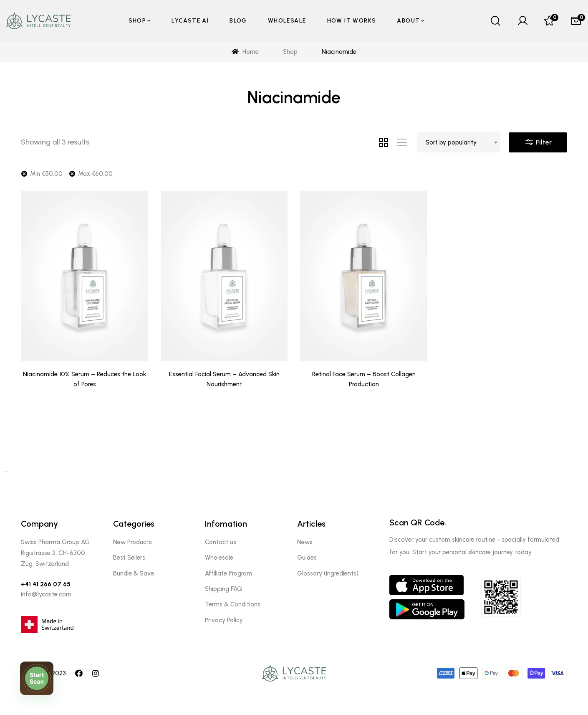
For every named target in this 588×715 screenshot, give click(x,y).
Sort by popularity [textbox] (451, 142)
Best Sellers (129, 558)
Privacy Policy (224, 620)
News (305, 542)
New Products (132, 542)
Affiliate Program (228, 573)
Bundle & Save (134, 573)
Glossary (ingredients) (328, 573)
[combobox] (459, 142)
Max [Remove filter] (95, 174)
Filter (538, 140)
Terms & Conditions (233, 604)
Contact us (221, 542)
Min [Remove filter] (46, 174)
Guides (307, 558)
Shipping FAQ (223, 589)
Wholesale (219, 558)
